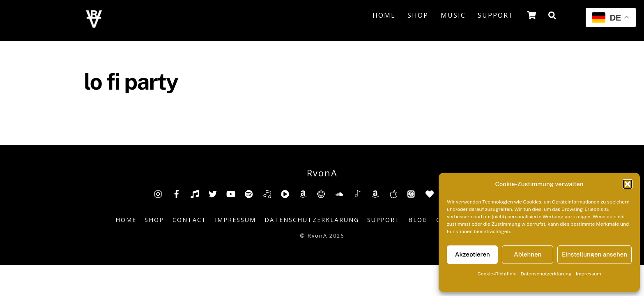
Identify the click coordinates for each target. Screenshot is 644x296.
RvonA (317, 236)
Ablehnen (528, 254)
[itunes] (412, 193)
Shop (418, 15)
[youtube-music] (285, 193)
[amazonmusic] (375, 193)
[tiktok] (195, 193)
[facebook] (177, 193)
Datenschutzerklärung (546, 274)
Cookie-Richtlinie (497, 274)
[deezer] (267, 193)
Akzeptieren (473, 254)
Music (453, 15)
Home (384, 15)
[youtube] (231, 193)
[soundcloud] (339, 193)
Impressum (589, 274)
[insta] (159, 193)
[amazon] (303, 193)
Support (496, 15)
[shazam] (357, 193)
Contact (190, 220)
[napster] (321, 193)
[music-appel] (393, 193)
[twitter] (213, 193)
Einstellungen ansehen (595, 254)
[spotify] (249, 193)
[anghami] (430, 193)
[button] (628, 184)
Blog (418, 220)
